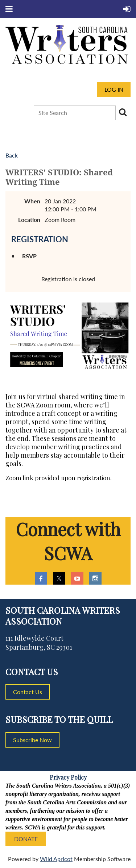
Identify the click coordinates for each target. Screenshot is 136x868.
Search (123, 112)
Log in (114, 89)
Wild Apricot (56, 859)
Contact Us (28, 692)
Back (12, 155)
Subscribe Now (32, 740)
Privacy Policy (68, 777)
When (32, 201)
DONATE (26, 839)
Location (29, 220)
